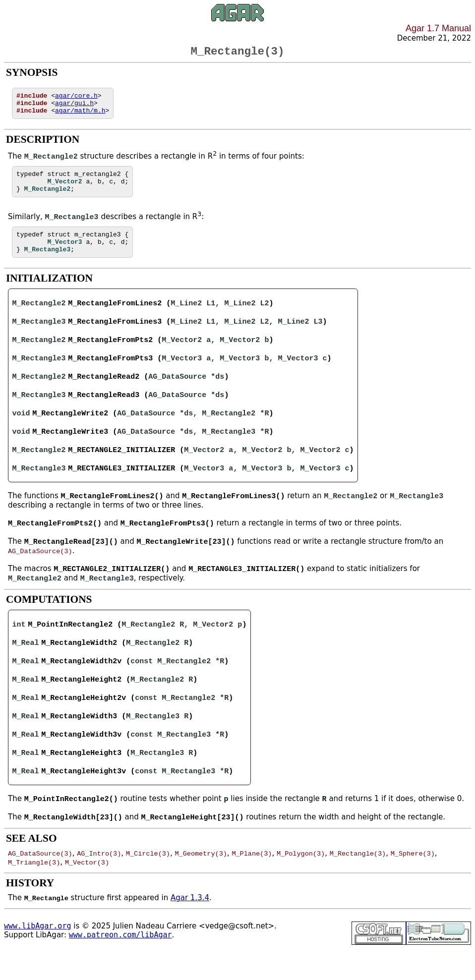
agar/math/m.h (80, 117)
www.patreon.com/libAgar (120, 963)
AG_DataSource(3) (40, 572)
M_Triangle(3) (34, 890)
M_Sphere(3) (413, 881)
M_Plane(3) (252, 881)
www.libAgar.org (37, 954)
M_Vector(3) (87, 890)
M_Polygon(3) (301, 881)
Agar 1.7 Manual (438, 28)
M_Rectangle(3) (358, 881)
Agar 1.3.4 (190, 925)
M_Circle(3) (148, 881)
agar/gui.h (74, 108)
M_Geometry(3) (201, 881)
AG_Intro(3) (99, 881)
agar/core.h (76, 99)
